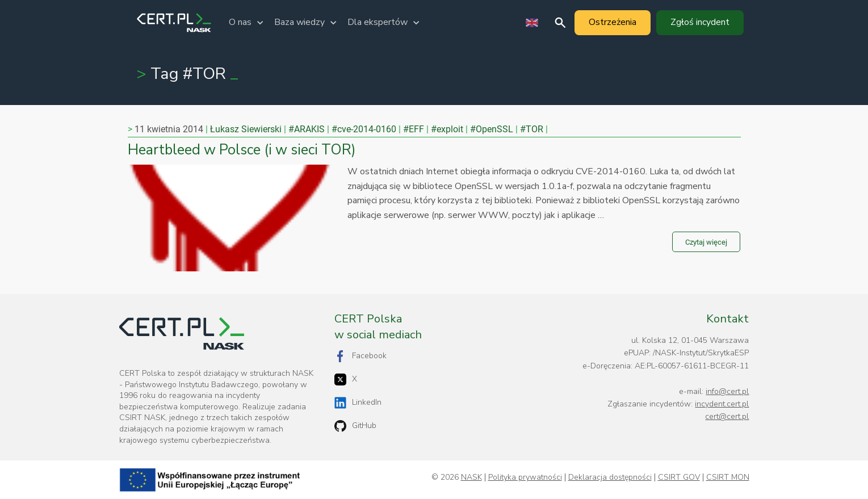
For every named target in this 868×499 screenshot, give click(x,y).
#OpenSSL (492, 129)
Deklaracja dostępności (610, 477)
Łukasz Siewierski (246, 129)
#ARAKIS (307, 129)
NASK (471, 477)
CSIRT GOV (679, 477)
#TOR (532, 129)
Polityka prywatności (525, 477)
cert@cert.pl (727, 416)
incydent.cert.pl (722, 404)
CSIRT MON (728, 477)
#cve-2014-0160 (364, 129)
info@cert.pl (727, 391)
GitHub (355, 426)
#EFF (414, 129)
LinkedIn (358, 403)
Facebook (360, 356)
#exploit (447, 129)
